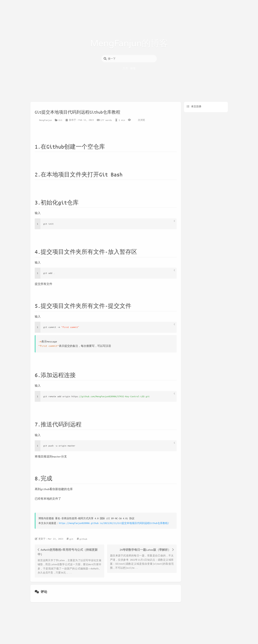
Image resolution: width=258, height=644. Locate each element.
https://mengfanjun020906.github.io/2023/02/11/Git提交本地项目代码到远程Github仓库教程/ (114, 523)
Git (60, 120)
